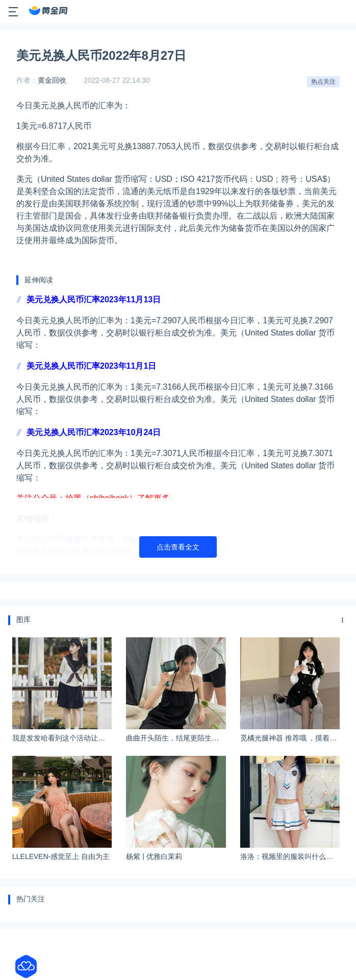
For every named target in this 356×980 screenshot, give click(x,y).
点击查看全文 (178, 547)
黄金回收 (52, 80)
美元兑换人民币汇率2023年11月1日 (91, 366)
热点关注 (323, 82)
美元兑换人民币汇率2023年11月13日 (94, 300)
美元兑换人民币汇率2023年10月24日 (94, 432)
